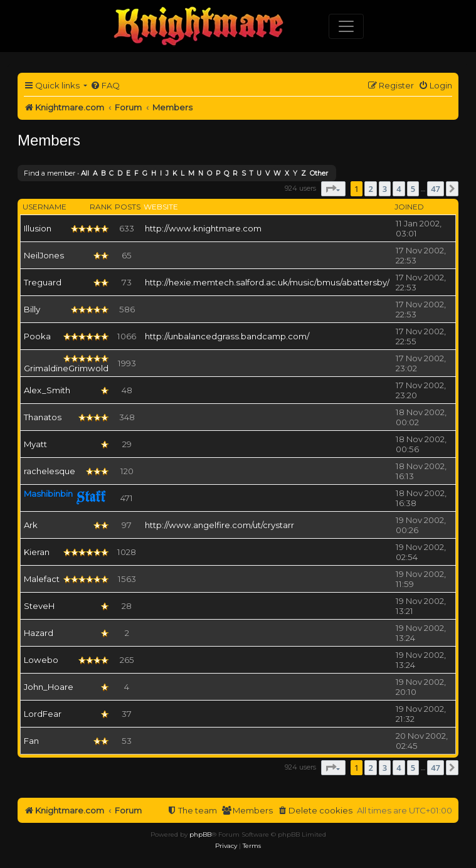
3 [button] (385, 189)
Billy (32, 309)
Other (319, 173)
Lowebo (41, 660)
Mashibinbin (48, 494)
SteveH (39, 606)
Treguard (43, 282)
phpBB (200, 834)
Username (45, 207)
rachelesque (50, 471)
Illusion (38, 228)
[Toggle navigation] (346, 26)
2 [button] (370, 189)
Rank (101, 207)
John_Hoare (49, 687)
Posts (128, 207)
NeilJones (44, 255)
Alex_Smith (47, 390)
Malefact (42, 579)
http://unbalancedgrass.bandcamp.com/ (227, 336)
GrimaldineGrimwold (66, 368)
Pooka (37, 336)
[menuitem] (105, 86)
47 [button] (436, 189)
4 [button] (399, 189)
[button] (333, 189)
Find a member (50, 173)
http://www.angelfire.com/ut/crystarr (219, 525)
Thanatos (43, 417)
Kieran (37, 552)
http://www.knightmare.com (203, 228)
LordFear (43, 714)
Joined (409, 207)
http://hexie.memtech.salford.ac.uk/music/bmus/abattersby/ (267, 282)
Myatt (35, 444)
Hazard (39, 633)
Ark (31, 525)
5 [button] (413, 189)
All (85, 173)
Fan (31, 741)
